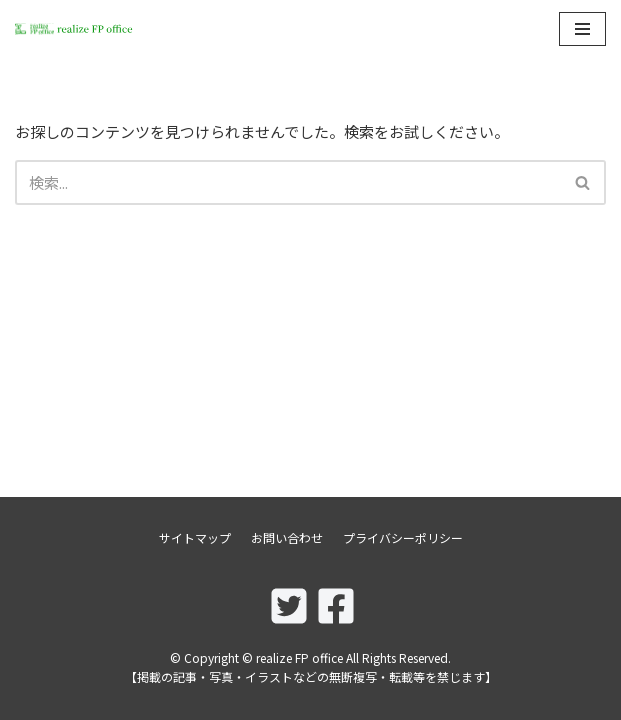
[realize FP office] (75, 29)
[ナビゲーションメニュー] (582, 29)
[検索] (288, 182)
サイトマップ (195, 537)
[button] (582, 182)
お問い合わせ (287, 537)
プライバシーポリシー (403, 537)
